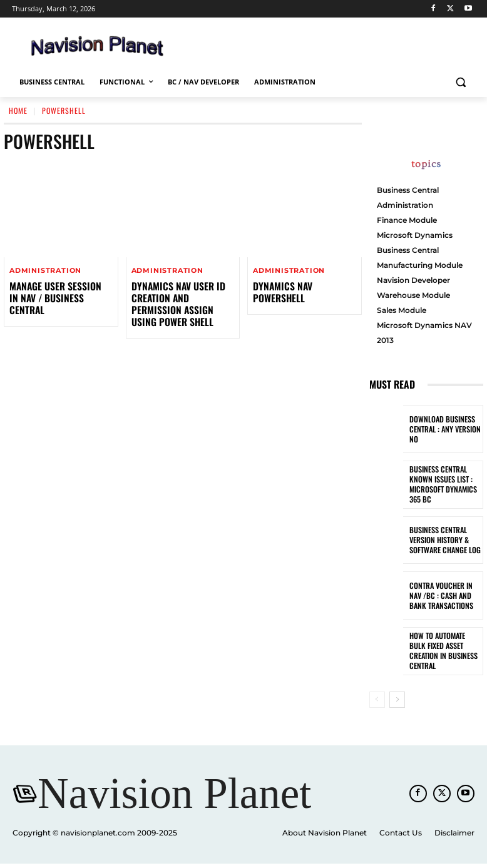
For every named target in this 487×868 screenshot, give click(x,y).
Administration (45, 271)
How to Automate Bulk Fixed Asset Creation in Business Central (444, 651)
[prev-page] (377, 700)
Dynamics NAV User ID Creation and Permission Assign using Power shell (182, 297)
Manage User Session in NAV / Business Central (56, 291)
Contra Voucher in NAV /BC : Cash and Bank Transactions (444, 595)
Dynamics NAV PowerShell (304, 286)
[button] (460, 82)
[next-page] (397, 700)
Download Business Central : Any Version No (442, 429)
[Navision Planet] (174, 796)
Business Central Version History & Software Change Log (442, 540)
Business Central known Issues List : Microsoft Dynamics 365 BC (440, 485)
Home (18, 110)
